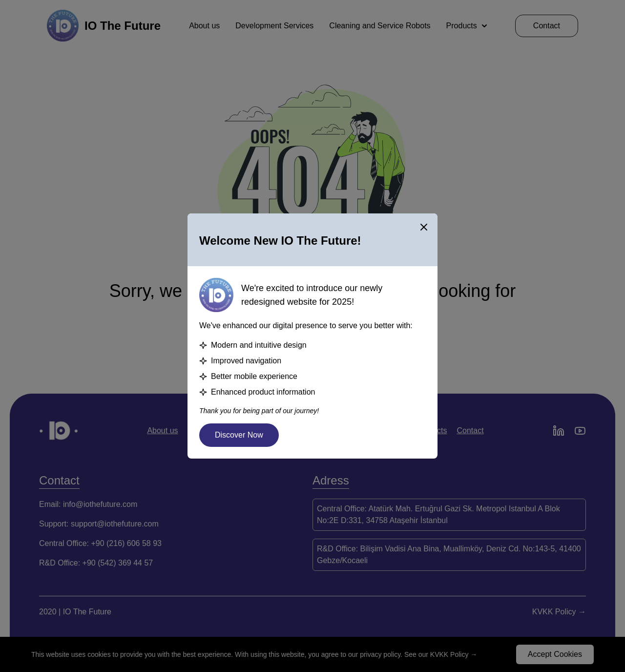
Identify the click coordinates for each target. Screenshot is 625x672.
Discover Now (239, 435)
